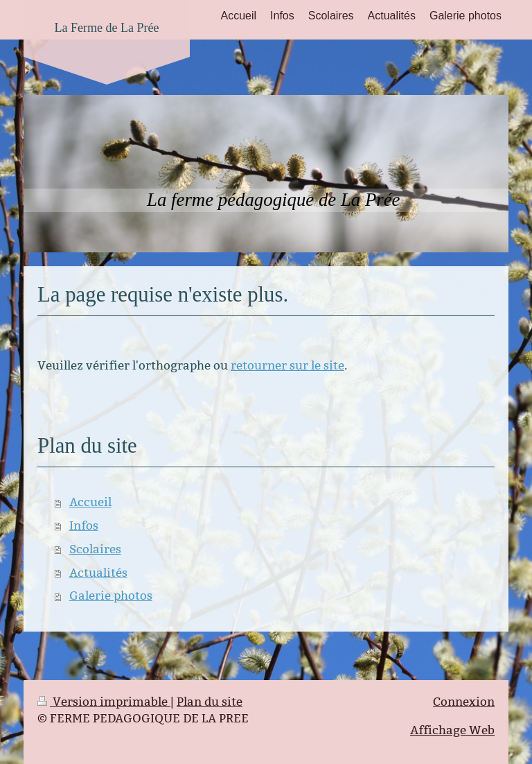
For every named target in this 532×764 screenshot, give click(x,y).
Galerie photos (111, 596)
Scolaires (95, 549)
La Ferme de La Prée (107, 28)
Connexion (464, 702)
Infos (84, 526)
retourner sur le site (287, 366)
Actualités (98, 573)
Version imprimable (104, 702)
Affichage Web (452, 730)
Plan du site (210, 702)
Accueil (90, 502)
